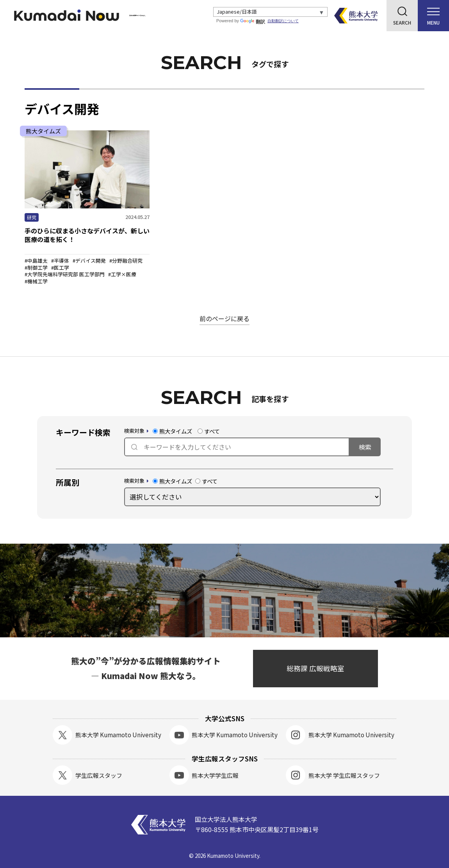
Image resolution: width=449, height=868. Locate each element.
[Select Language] (272, 12)
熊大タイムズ (172, 431)
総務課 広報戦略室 (315, 668)
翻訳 (255, 22)
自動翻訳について (285, 21)
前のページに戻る (224, 318)
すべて (209, 431)
